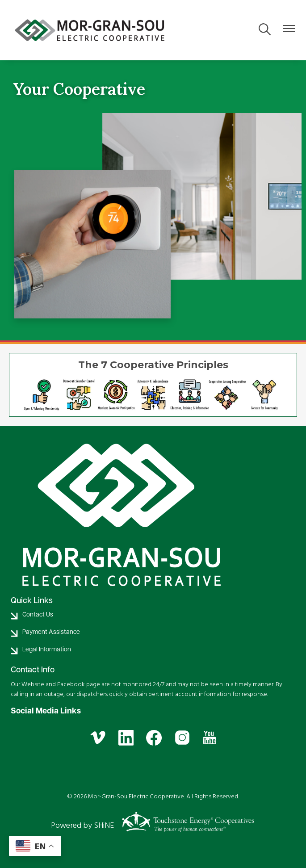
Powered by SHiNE (82, 825)
